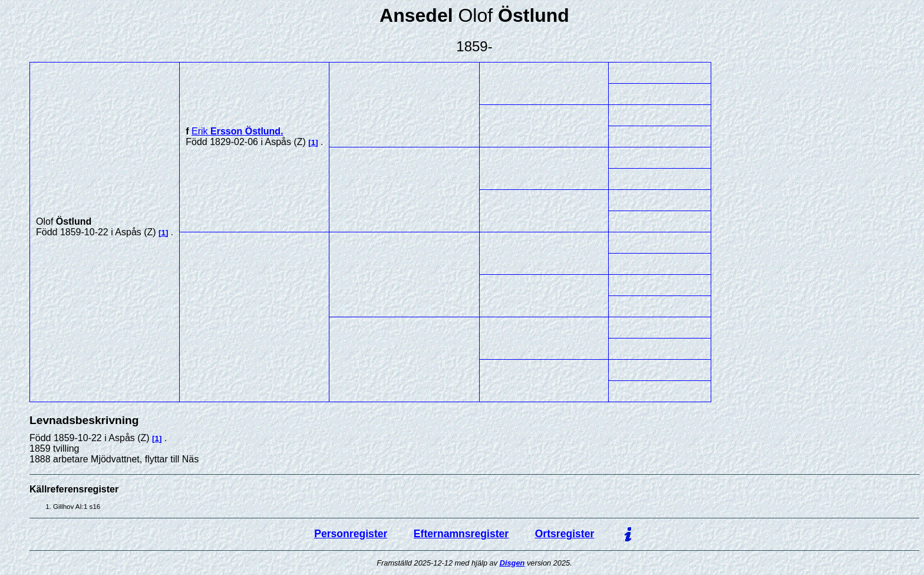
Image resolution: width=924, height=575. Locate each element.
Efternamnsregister (461, 534)
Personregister (351, 534)
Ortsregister (565, 534)
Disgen (512, 563)
